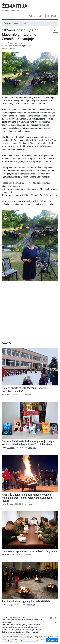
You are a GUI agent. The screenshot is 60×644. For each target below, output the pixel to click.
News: (8, 43)
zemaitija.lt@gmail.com (23, 46)
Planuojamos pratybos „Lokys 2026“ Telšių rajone (30, 551)
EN (56, 622)
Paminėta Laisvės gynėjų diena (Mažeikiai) (26, 601)
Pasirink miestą (36, 16)
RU (56, 618)
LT (51, 618)
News (16, 23)
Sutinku (52, 640)
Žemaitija (15, 6)
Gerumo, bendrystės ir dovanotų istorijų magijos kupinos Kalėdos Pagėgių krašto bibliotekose (29, 443)
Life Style (24, 23)
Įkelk (52, 16)
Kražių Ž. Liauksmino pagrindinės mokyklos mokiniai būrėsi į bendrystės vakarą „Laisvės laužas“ (27, 498)
